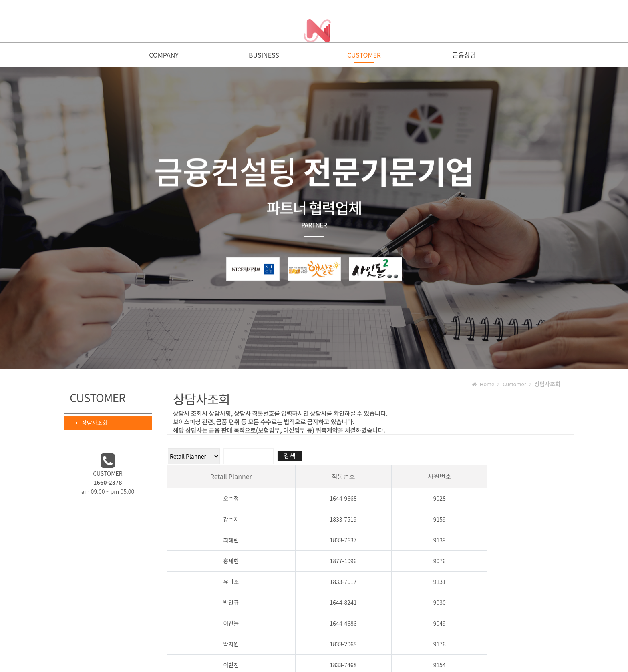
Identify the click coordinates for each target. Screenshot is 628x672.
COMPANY (164, 57)
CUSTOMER (364, 57)
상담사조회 (88, 425)
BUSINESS (264, 57)
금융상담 (464, 57)
